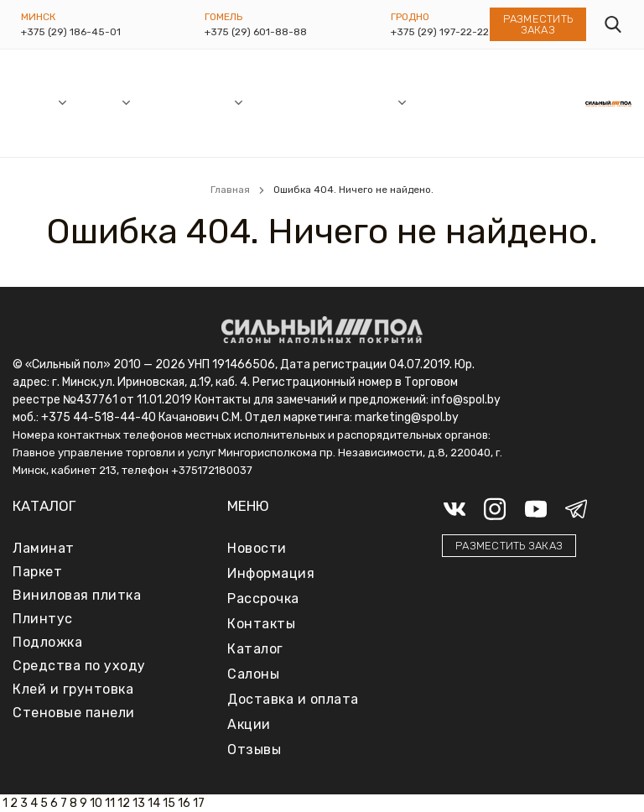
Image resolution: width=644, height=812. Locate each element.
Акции (214, 102)
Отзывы (500, 102)
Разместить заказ (538, 24)
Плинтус (43, 619)
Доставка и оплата (442, 102)
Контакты (558, 102)
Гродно (410, 17)
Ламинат (44, 548)
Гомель (223, 17)
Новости (163, 102)
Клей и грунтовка (73, 689)
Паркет (37, 572)
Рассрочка (281, 102)
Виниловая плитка (77, 595)
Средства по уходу (79, 666)
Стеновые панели (74, 713)
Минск (38, 17)
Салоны (34, 102)
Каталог (97, 102)
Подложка (47, 642)
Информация (358, 102)
